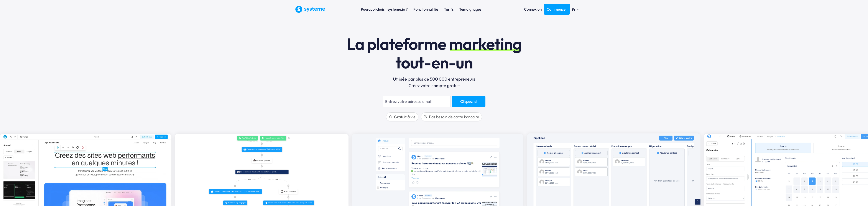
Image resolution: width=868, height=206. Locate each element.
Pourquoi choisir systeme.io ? (384, 9)
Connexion (533, 9)
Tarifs (449, 9)
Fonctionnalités (426, 9)
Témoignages (470, 9)
